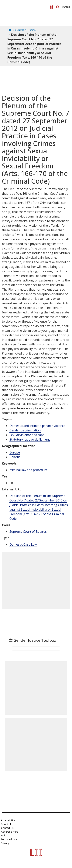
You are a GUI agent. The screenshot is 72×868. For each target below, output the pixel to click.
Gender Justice (26, 30)
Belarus (15, 457)
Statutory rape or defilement (30, 439)
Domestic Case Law (23, 544)
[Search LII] (58, 7)
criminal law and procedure (29, 470)
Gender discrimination (25, 430)
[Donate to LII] (52, 7)
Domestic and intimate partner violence (37, 426)
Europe (15, 452)
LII (9, 30)
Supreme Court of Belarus (28, 532)
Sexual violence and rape (27, 435)
